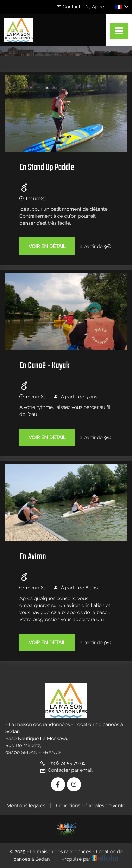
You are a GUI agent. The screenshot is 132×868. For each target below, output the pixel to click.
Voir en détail (47, 247)
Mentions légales (26, 806)
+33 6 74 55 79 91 (62, 763)
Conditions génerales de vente (91, 806)
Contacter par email (66, 770)
